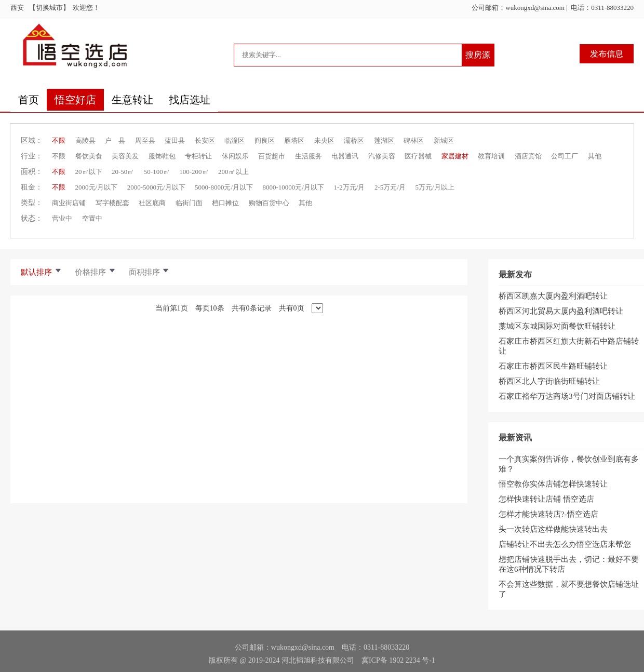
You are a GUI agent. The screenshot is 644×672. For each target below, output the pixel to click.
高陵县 (85, 140)
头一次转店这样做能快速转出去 (553, 529)
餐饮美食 (89, 156)
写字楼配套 (112, 203)
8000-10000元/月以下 (293, 187)
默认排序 (42, 272)
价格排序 (96, 272)
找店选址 (190, 100)
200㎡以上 (233, 172)
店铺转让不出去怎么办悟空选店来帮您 (565, 544)
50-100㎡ (157, 172)
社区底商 (152, 203)
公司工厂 (565, 156)
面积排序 (150, 272)
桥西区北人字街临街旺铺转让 (549, 381)
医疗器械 (418, 156)
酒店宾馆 (528, 156)
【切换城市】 (51, 8)
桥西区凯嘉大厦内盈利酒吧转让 (553, 296)
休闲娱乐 (235, 156)
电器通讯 (345, 156)
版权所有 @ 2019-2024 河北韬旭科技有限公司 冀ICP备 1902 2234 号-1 (322, 660)
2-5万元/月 (390, 187)
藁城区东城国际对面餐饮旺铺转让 (557, 326)
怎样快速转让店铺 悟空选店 (546, 499)
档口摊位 (225, 203)
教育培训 (491, 156)
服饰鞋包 (162, 156)
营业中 (62, 218)
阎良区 (265, 140)
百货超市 (272, 156)
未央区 (324, 140)
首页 (29, 100)
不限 (59, 140)
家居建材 (455, 156)
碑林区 (414, 140)
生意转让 (132, 100)
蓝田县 (175, 140)
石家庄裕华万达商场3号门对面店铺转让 (567, 396)
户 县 (115, 140)
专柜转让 (198, 156)
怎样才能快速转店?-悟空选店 (548, 514)
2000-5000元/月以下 (156, 187)
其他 (595, 156)
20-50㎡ (123, 172)
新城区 (444, 140)
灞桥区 (354, 140)
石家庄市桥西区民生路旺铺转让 (553, 366)
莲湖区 (384, 140)
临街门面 (189, 203)
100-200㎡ (194, 172)
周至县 (145, 140)
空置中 (92, 218)
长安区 (205, 140)
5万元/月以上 (434, 187)
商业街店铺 (69, 203)
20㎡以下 (89, 172)
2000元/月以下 (97, 187)
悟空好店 (75, 100)
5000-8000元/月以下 (224, 187)
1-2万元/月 (349, 187)
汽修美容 (382, 156)
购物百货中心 (269, 203)
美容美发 (125, 156)
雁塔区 (294, 140)
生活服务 (308, 156)
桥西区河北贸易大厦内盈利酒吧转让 (561, 311)
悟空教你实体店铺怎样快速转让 (553, 484)
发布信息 (607, 54)
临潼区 (234, 140)
